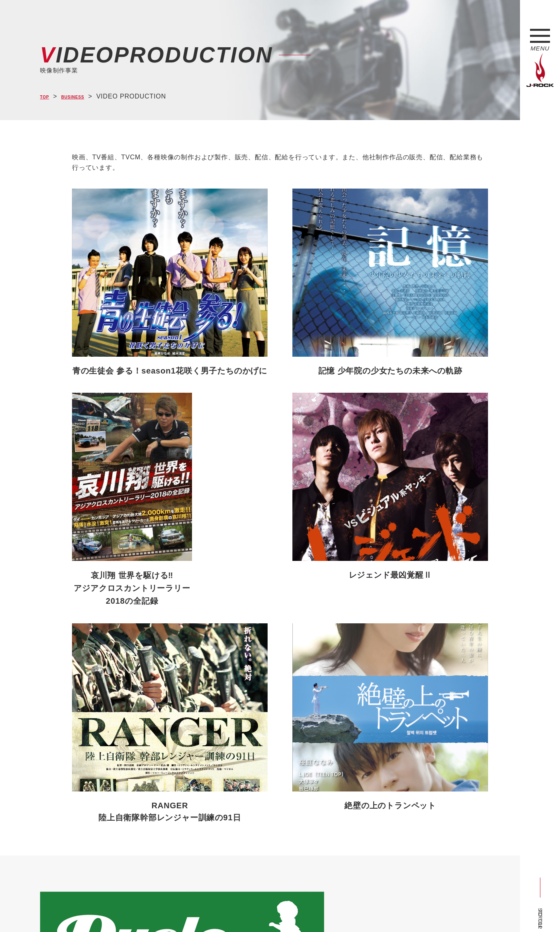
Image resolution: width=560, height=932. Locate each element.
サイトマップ (172, 911)
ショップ (209, 911)
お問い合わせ (247, 911)
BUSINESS (84, 97)
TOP (47, 97)
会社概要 (134, 911)
